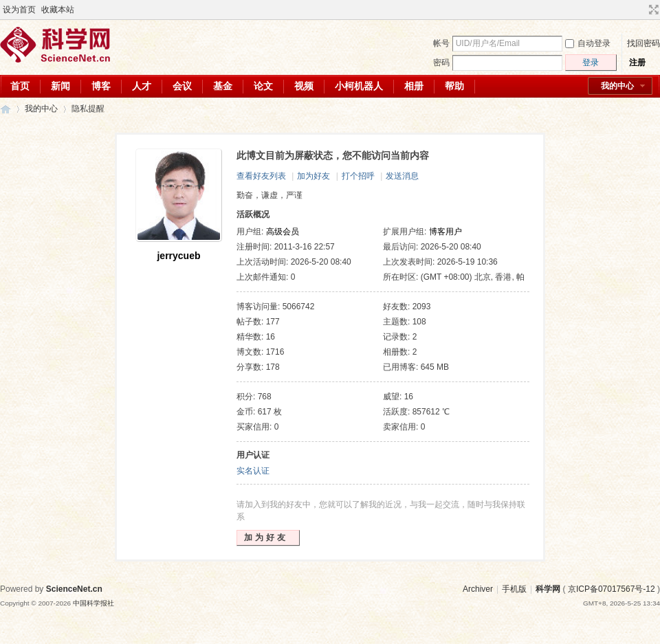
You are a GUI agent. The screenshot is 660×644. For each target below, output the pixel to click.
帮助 (454, 86)
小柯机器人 (359, 86)
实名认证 (253, 471)
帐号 (441, 43)
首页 (20, 86)
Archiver (478, 589)
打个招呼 (358, 176)
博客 (101, 86)
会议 (182, 86)
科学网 (5, 109)
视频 (304, 86)
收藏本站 (58, 10)
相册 (414, 86)
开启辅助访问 (641, 10)
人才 (142, 86)
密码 (441, 63)
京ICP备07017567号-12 (612, 589)
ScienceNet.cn (74, 589)
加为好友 (313, 176)
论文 (263, 86)
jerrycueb (178, 256)
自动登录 (588, 43)
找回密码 (643, 43)
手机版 (514, 589)
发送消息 (402, 176)
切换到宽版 (652, 10)
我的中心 (617, 86)
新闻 (60, 86)
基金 (223, 86)
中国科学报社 (93, 603)
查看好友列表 (261, 176)
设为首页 (19, 10)
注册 (637, 63)
